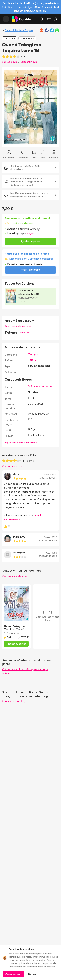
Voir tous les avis (12, 466)
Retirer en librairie (31, 270)
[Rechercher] (41, 19)
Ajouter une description (18, 326)
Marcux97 (19, 537)
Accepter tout (13, 974)
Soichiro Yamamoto (40, 386)
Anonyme (19, 553)
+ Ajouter (24, 332)
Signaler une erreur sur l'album (21, 443)
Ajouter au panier (31, 241)
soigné (30, 233)
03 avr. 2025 (51, 474)
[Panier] (49, 19)
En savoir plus (40, 11)
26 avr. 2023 (51, 537)
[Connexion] (56, 19)
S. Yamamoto (11, 633)
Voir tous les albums (14, 576)
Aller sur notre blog (14, 701)
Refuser (33, 974)
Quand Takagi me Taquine (19, 30)
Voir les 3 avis (9, 62)
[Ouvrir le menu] (6, 19)
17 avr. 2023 (51, 553)
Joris (16, 474)
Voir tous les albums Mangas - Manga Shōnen (25, 671)
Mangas (33, 354)
